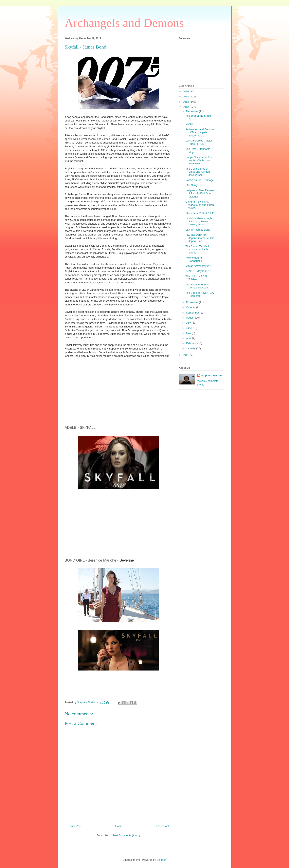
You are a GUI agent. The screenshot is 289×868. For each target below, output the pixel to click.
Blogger (161, 860)
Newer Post (75, 826)
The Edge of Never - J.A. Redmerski (200, 294)
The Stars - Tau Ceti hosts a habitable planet (197, 249)
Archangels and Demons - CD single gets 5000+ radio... (200, 132)
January (191, 348)
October (191, 307)
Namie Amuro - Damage (200, 180)
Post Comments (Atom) (126, 835)
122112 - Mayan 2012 (198, 271)
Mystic (189, 124)
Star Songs (192, 185)
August (191, 318)
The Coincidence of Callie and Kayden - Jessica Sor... (198, 172)
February (192, 343)
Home (119, 826)
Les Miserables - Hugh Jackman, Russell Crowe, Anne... (199, 221)
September (193, 313)
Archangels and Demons (124, 23)
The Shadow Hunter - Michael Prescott (198, 286)
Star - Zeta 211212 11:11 (200, 213)
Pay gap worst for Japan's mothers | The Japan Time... (200, 238)
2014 (186, 97)
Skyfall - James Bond (198, 230)
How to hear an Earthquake (194, 259)
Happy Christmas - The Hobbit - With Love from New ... (199, 160)
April (189, 338)
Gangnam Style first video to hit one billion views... (200, 205)
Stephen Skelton (211, 375)
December (193, 111)
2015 (186, 91)
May (189, 333)
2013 (186, 102)
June (189, 328)
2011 (186, 355)
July (189, 323)
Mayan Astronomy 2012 (199, 266)
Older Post (162, 826)
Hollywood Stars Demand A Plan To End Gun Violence (200, 193)
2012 (186, 107)
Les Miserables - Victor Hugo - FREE (199, 142)
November (193, 302)
